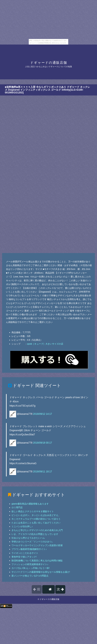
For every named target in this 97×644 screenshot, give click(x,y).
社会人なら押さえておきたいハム (28, 538)
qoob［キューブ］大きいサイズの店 (45, 344)
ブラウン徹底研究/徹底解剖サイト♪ (29, 549)
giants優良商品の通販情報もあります (30, 504)
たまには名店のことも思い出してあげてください (36, 523)
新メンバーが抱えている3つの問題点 (30, 576)
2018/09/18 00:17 (43, 443)
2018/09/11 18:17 (43, 472)
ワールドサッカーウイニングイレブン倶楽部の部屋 (37, 545)
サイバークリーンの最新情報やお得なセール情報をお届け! (41, 572)
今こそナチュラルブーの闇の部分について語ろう (36, 519)
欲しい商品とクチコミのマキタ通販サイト (33, 511)
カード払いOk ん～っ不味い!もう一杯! (31, 568)
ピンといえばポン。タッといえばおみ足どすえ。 (36, 515)
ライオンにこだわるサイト (25, 553)
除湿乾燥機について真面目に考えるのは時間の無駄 (37, 561)
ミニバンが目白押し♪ (22, 526)
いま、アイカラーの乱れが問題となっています (35, 534)
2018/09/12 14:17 (43, 414)
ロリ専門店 (17, 508)
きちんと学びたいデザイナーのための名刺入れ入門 (37, 530)
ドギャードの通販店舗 (49, 63)
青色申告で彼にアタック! (24, 557)
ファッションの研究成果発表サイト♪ (30, 564)
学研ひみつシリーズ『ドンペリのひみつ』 (33, 542)
